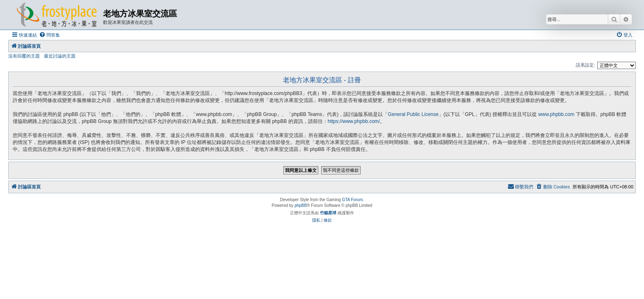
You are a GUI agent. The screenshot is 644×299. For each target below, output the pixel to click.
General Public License (413, 114)
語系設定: (585, 65)
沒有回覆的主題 (24, 56)
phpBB (301, 205)
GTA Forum (352, 200)
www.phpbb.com (556, 114)
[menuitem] (49, 35)
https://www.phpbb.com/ (354, 121)
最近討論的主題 (60, 56)
